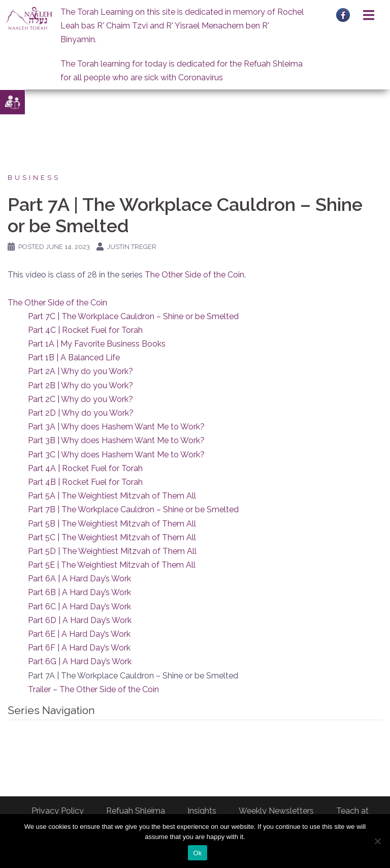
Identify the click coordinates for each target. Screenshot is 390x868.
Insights (202, 811)
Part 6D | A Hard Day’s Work (80, 620)
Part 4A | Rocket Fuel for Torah (85, 468)
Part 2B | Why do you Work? (80, 385)
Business (34, 178)
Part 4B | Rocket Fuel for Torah (85, 482)
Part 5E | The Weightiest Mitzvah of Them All (112, 565)
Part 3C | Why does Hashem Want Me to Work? (116, 455)
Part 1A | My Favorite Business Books (97, 344)
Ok (197, 853)
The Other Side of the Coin (194, 275)
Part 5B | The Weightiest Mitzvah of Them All (112, 524)
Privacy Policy (58, 811)
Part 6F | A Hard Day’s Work (79, 648)
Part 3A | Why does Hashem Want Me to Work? (116, 427)
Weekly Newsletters (276, 811)
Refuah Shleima (136, 811)
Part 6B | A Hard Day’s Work (79, 592)
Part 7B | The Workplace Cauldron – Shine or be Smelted (133, 509)
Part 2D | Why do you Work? (81, 413)
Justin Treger (132, 247)
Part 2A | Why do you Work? (80, 371)
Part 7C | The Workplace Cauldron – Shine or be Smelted (133, 316)
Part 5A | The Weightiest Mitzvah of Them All (112, 496)
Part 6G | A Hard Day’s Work (80, 661)
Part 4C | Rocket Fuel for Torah (85, 330)
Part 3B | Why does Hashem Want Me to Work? (116, 440)
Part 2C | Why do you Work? (80, 399)
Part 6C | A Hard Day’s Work (79, 607)
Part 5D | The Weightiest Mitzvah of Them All (112, 551)
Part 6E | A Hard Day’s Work (79, 634)
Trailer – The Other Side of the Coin (93, 689)
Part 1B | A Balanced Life (74, 358)
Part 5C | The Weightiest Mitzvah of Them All (112, 537)
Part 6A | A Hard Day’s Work (79, 579)
